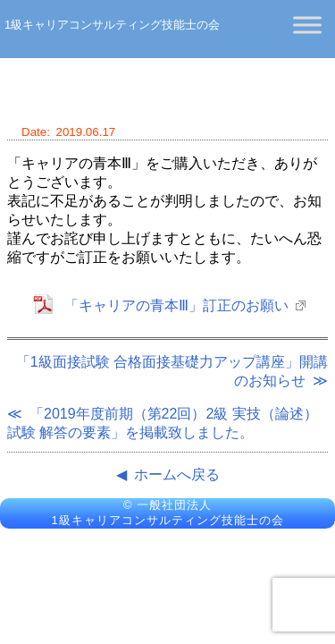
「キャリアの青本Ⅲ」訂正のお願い (176, 305)
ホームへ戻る (177, 475)
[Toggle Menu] (307, 25)
